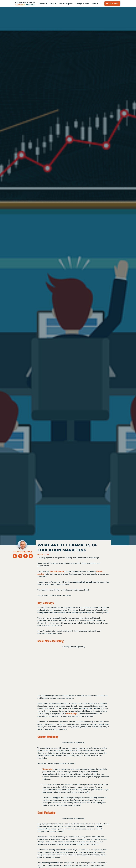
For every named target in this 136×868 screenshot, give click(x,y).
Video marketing (48, 769)
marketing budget (72, 714)
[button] (15, 556)
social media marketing (57, 571)
